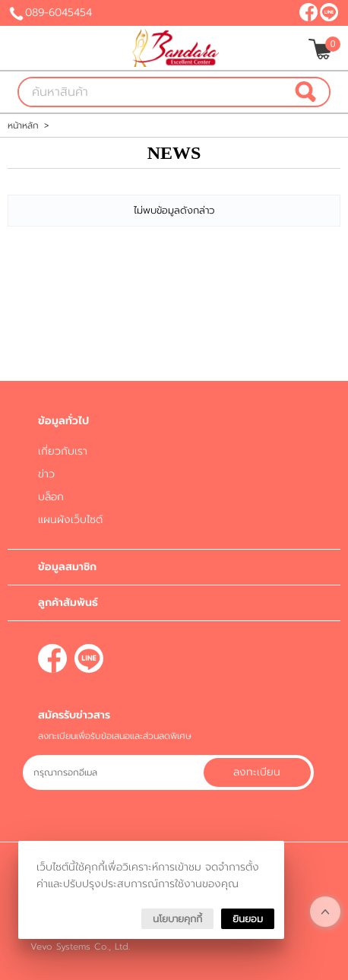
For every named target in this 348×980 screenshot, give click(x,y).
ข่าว (46, 474)
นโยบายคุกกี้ (177, 919)
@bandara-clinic (329, 12)
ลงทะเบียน (257, 772)
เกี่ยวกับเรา (63, 451)
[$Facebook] (308, 12)
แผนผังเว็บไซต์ (70, 520)
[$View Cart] (323, 49)
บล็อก (51, 497)
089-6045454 (59, 13)
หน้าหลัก (23, 125)
